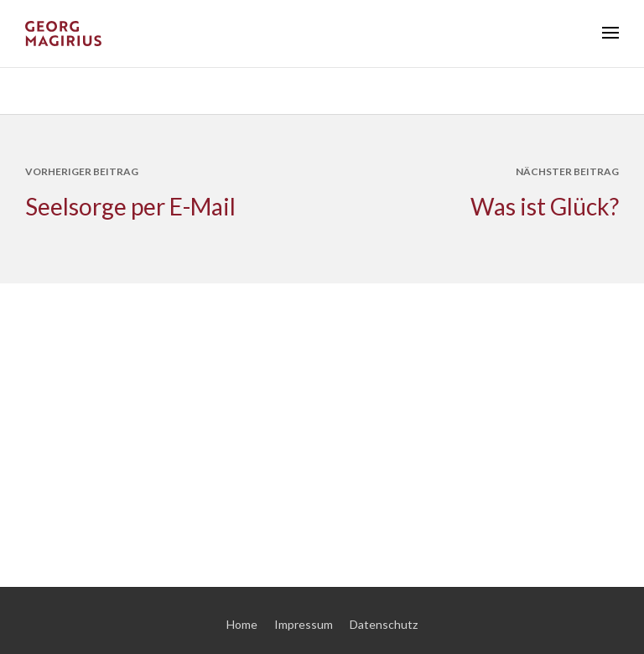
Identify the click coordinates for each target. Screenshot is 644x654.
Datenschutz (384, 624)
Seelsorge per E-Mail (130, 206)
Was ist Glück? (545, 206)
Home (242, 624)
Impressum (304, 624)
